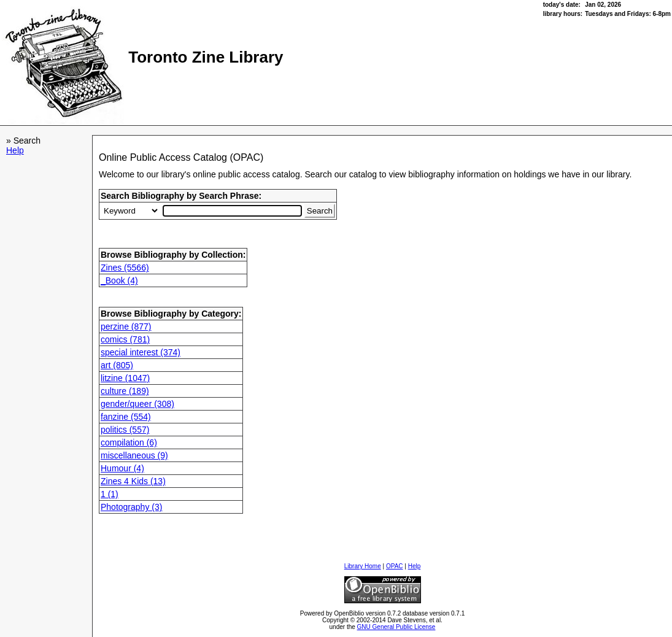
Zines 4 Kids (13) (133, 481)
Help (15, 150)
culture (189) (125, 391)
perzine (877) (126, 326)
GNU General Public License (396, 627)
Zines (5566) (125, 268)
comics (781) (125, 339)
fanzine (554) (126, 417)
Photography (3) (131, 507)
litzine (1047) (125, 378)
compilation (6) (129, 442)
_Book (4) (119, 280)
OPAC (395, 566)
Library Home (363, 566)
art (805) (117, 365)
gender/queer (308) (137, 404)
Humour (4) (122, 468)
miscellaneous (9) (134, 455)
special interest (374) (141, 352)
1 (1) (110, 494)
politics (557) (125, 430)
